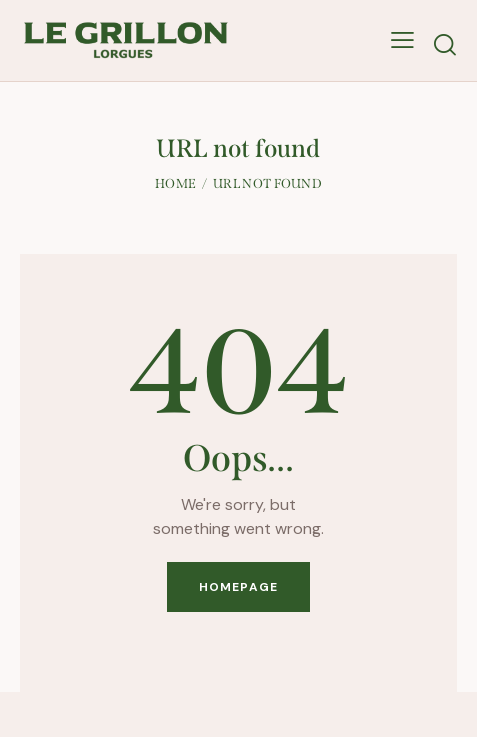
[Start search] (445, 44)
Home (175, 183)
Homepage (238, 587)
